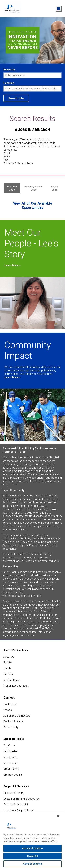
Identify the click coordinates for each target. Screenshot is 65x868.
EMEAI (7, 157)
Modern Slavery (13, 680)
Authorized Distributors (17, 716)
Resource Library (13, 793)
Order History (11, 769)
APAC (7, 153)
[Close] (58, 816)
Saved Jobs (54, 188)
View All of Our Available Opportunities (32, 205)
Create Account (13, 775)
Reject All (32, 856)
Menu (59, 9)
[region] (32, 840)
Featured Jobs (12, 188)
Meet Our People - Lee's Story (31, 243)
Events (7, 668)
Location (9, 83)
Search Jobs (16, 98)
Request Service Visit (16, 805)
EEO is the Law (11, 542)
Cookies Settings (14, 722)
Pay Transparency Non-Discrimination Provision (30, 545)
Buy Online (9, 745)
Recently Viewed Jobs (34, 188)
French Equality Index (16, 686)
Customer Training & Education (21, 799)
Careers (8, 674)
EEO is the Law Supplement (36, 542)
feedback (60, 720)
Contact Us (10, 704)
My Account (10, 757)
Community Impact (28, 350)
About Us (9, 657)
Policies (8, 662)
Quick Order (10, 751)
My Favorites (11, 763)
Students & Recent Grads (18, 163)
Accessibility (11, 727)
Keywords (9, 70)
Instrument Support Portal (19, 810)
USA (6, 160)
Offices (8, 710)
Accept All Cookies (32, 848)
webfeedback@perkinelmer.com (22, 596)
